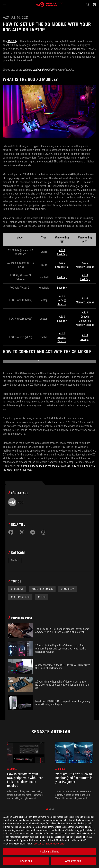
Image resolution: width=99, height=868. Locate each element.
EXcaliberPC (62, 267)
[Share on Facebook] (11, 532)
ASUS (62, 250)
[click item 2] (53, 809)
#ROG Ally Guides (42, 589)
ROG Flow (77, 53)
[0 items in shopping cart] (94, 4)
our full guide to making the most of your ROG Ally (49, 466)
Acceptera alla (73, 861)
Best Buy (62, 254)
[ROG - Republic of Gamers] (50, 4)
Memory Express (85, 267)
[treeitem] (26, 771)
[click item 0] (47, 809)
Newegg (62, 300)
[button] (5, 4)
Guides (15, 560)
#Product (17, 589)
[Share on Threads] (43, 532)
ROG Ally (12, 41)
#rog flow (68, 589)
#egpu (42, 597)
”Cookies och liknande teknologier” (49, 844)
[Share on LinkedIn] (33, 532)
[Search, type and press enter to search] (87, 4)
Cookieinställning (50, 852)
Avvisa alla (26, 861)
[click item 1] (50, 809)
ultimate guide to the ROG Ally (39, 70)
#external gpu (20, 597)
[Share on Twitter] (22, 532)
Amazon (62, 304)
